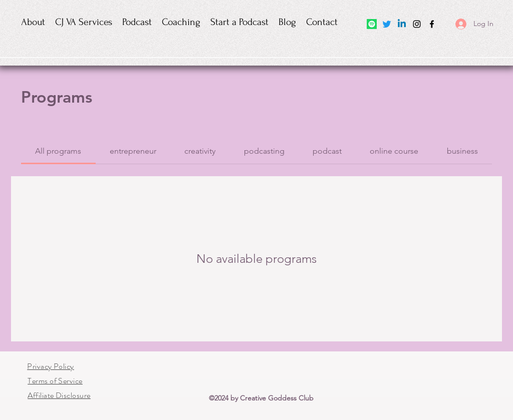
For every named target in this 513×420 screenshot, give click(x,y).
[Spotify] (372, 24)
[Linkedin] (402, 24)
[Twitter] (387, 24)
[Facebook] (432, 24)
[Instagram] (417, 24)
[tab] (58, 151)
